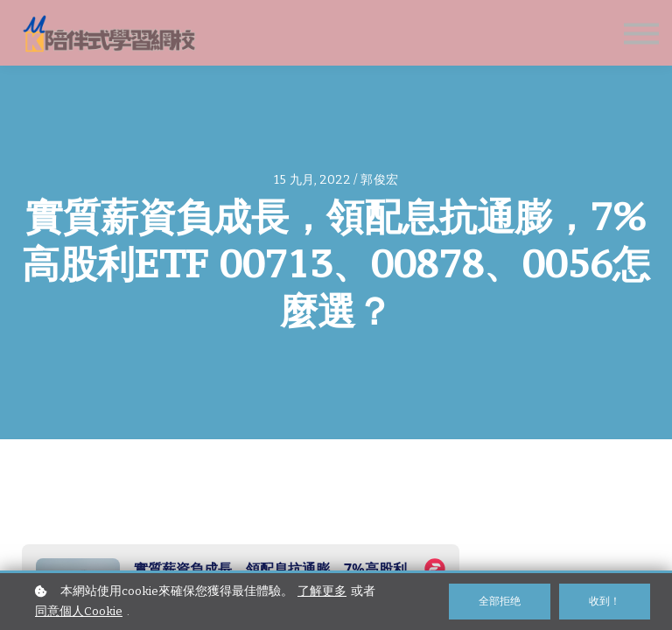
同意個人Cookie (79, 611)
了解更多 (322, 591)
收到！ (605, 601)
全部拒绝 (500, 601)
